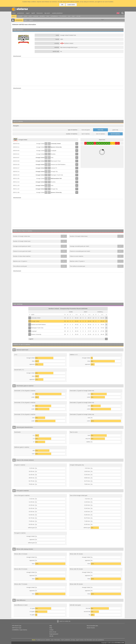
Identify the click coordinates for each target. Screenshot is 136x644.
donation (42, 16)
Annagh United (40, 144)
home (14, 13)
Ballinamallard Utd (56, 178)
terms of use (53, 632)
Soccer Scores (91, 628)
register (31, 20)
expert (28, 13)
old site (79, 16)
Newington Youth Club (57, 175)
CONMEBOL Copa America (20, 630)
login (73, 16)
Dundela (53, 154)
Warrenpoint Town (56, 161)
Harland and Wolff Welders (58, 164)
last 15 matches (115, 134)
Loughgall (53, 151)
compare (20, 16)
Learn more (71, 5)
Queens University (56, 147)
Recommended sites (92, 626)
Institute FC (54, 168)
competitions (54, 16)
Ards (52, 158)
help (48, 16)
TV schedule (63, 16)
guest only (115, 130)
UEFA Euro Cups (17, 628)
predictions (21, 13)
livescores (40, 13)
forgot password (54, 634)
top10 (33, 13)
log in (26, 20)
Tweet (102, 20)
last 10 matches (100, 134)
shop (30, 16)
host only (100, 130)
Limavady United (56, 144)
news (26, 16)
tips (69, 16)
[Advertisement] (68, 72)
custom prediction (57, 13)
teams (14, 16)
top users (47, 13)
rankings (36, 16)
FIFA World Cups (17, 626)
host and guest (86, 130)
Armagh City (54, 171)
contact (51, 630)
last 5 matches (86, 134)
